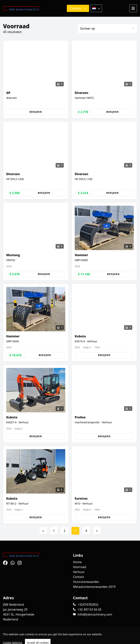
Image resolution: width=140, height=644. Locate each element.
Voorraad (80, 567)
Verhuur (79, 572)
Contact (79, 577)
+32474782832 (88, 605)
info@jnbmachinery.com (95, 614)
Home (77, 562)
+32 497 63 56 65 (89, 609)
